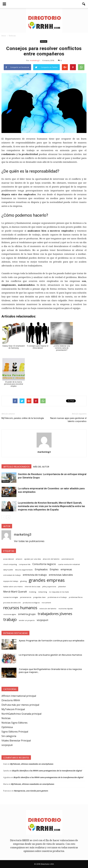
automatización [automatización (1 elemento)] (68, 559)
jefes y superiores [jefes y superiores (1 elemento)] (49, 587)
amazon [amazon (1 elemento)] (19, 559)
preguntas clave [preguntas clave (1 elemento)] (39, 597)
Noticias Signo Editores (14, 723)
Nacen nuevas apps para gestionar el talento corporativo (68, 420)
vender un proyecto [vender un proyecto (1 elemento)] (27, 620)
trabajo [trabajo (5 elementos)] (10, 619)
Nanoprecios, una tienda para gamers (31, 791)
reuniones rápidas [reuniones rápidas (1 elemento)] (66, 609)
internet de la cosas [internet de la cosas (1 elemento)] (32, 587)
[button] (84, 4)
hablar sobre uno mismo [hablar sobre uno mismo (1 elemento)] (13, 587)
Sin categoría (9, 736)
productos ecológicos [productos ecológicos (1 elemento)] (31, 603)
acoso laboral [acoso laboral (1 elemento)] (9, 559)
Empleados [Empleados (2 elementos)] (41, 569)
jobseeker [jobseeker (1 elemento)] (62, 587)
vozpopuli (7, 745)
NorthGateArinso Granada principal (21, 714)
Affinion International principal (19, 696)
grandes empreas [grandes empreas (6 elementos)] (47, 580)
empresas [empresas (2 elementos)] (66, 569)
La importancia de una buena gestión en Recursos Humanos (50, 655)
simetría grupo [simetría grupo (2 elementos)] (27, 614)
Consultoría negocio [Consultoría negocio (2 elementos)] (44, 564)
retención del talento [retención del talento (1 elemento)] (48, 609)
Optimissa (7, 727)
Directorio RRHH (11, 700)
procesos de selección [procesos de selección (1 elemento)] (12, 603)
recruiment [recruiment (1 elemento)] (46, 603)
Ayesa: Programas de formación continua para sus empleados (52, 641)
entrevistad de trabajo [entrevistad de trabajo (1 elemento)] (12, 575)
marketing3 (35, 60)
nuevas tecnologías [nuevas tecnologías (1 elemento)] (11, 597)
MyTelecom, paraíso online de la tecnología (23, 418)
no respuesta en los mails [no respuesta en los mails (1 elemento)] (59, 592)
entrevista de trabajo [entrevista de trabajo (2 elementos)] (35, 575)
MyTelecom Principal (13, 709)
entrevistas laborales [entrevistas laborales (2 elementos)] (61, 575)
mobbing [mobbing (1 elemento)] (32, 592)
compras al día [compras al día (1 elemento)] (25, 564)
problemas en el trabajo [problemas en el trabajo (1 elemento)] (57, 597)
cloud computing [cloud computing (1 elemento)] (10, 564)
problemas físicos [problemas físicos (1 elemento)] (76, 597)
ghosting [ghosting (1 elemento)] (23, 581)
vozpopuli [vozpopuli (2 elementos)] (43, 620)
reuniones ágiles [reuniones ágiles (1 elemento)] (10, 614)
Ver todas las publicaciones (29, 541)
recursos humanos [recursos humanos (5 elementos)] (20, 608)
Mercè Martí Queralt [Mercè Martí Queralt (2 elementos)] (15, 592)
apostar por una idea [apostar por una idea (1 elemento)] (33, 559)
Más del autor (41, 467)
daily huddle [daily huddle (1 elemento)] (8, 570)
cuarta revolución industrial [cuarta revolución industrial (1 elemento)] (69, 564)
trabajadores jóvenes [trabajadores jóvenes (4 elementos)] (55, 614)
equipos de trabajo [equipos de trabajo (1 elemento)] (11, 581)
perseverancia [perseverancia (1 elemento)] (26, 597)
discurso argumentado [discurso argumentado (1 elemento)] (24, 570)
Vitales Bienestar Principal (16, 741)
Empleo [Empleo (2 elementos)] (54, 569)
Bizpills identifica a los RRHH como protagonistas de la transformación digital (47, 771)
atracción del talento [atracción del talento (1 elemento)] (51, 559)
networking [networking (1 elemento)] (43, 592)
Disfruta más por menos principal (20, 705)
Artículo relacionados (16, 467)
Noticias (44, 41)
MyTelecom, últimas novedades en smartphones (32, 764)
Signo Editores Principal (15, 732)
